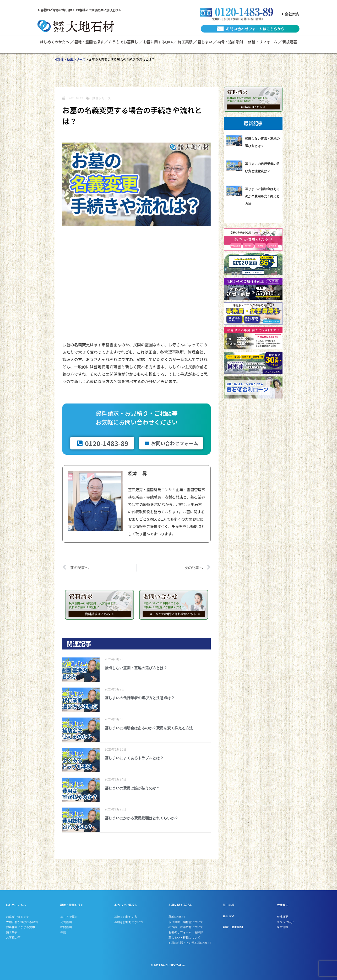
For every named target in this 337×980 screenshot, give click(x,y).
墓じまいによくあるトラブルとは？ (134, 758)
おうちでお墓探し (123, 42)
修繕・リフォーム (263, 42)
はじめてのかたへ (55, 42)
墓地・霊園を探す (89, 42)
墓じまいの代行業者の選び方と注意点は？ (140, 698)
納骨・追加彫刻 (230, 42)
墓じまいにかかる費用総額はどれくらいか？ (142, 818)
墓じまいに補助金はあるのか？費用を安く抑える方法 (149, 728)
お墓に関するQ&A (158, 42)
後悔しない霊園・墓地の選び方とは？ (136, 668)
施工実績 (185, 42)
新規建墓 (290, 42)
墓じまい (205, 42)
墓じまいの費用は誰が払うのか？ (132, 788)
